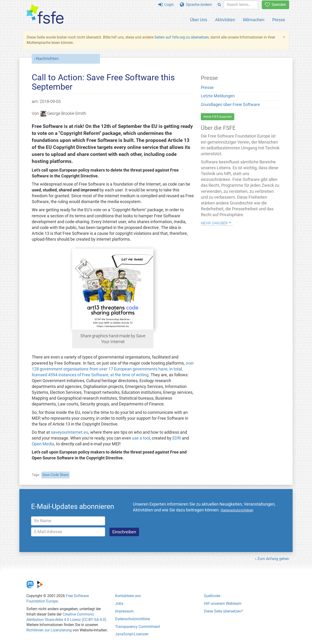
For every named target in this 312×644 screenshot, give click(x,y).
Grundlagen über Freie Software (230, 105)
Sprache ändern (196, 5)
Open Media (43, 444)
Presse (279, 20)
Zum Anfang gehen (273, 559)
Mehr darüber (214, 223)
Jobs (119, 604)
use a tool (141, 438)
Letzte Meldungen (218, 96)
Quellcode (212, 596)
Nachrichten (47, 59)
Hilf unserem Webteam (223, 604)
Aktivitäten (225, 20)
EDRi (177, 438)
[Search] (219, 5)
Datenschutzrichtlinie (133, 619)
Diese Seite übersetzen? (223, 611)
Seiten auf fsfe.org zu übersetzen (182, 37)
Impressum (124, 611)
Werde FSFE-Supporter (218, 117)
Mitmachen (254, 20)
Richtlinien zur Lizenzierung (49, 630)
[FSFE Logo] (45, 14)
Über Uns (199, 20)
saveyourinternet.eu (70, 432)
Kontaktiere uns (128, 596)
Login (166, 5)
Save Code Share (55, 475)
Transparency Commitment (138, 627)
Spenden (275, 5)
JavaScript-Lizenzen (132, 634)
